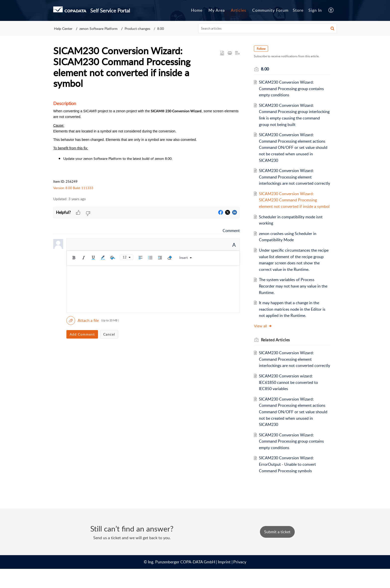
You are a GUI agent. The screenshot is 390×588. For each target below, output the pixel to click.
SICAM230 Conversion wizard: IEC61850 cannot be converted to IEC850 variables (290, 401)
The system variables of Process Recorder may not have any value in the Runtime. (292, 299)
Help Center (63, 29)
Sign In (315, 10)
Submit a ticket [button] (277, 551)
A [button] (234, 245)
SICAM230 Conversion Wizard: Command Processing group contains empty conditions (293, 88)
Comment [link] (231, 231)
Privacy (240, 581)
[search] (268, 28)
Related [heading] (277, 353)
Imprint (224, 581)
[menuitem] (315, 10)
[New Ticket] (277, 551)
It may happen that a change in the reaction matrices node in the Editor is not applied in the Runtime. (294, 322)
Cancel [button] (109, 334)
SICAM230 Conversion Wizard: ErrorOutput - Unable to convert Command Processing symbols (289, 483)
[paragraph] (146, 146)
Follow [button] (263, 49)
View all (265, 339)
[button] (331, 10)
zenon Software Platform (98, 29)
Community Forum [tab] (270, 10)
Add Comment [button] (82, 334)
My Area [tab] (217, 10)
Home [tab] (197, 10)
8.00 (161, 29)
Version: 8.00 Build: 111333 (73, 188)
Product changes (137, 29)
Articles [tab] (239, 10)
